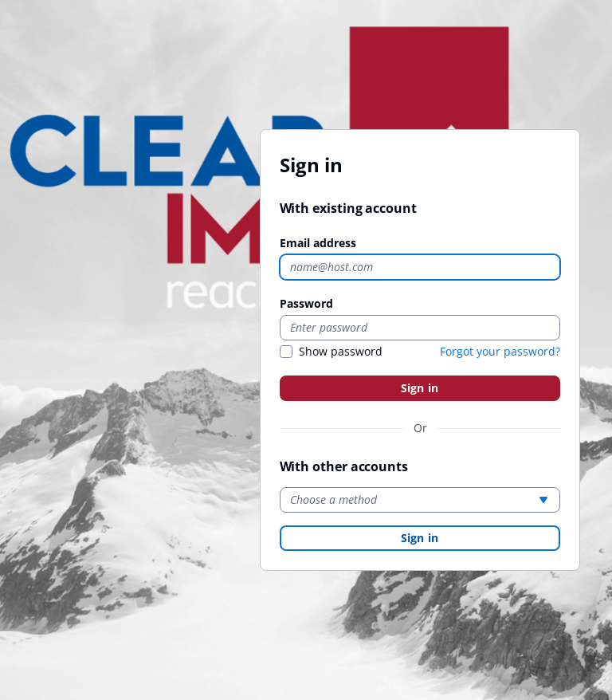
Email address (318, 243)
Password (306, 303)
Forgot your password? (500, 351)
